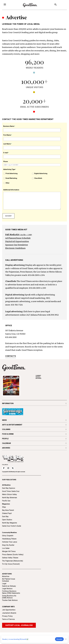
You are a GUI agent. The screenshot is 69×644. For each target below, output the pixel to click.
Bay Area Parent (8, 510)
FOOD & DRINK (8, 434)
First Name (7, 135)
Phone (6, 161)
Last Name (7, 144)
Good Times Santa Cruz (11, 491)
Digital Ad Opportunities (17, 241)
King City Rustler (8, 545)
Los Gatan (6, 548)
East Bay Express (9, 488)
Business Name (9, 126)
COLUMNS (6, 429)
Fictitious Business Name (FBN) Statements (11, 592)
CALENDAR (6, 443)
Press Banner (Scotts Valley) (13, 555)
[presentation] (51, 215)
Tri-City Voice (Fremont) (11, 564)
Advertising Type (9, 169)
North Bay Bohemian (10, 498)
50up (4, 507)
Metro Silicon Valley (9, 494)
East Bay (5, 516)
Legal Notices (7, 589)
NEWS (4, 420)
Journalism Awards (9, 613)
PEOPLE (5, 439)
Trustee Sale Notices (10, 600)
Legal (4, 584)
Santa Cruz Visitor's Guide (12, 526)
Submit (9, 216)
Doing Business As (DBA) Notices (9, 597)
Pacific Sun (6, 501)
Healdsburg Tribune (9, 539)
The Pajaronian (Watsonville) (13, 561)
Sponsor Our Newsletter (17, 245)
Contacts (11, 356)
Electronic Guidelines (15, 248)
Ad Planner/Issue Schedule (18, 238)
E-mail (6, 153)
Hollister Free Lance (10, 542)
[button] (56, 5)
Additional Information (11, 190)
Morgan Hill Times (9, 551)
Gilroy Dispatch (8, 536)
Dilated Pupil (7, 513)
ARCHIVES (51, 377)
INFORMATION (8, 403)
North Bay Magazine (10, 523)
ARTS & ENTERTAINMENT (12, 425)
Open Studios (7, 520)
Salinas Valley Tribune (10, 558)
